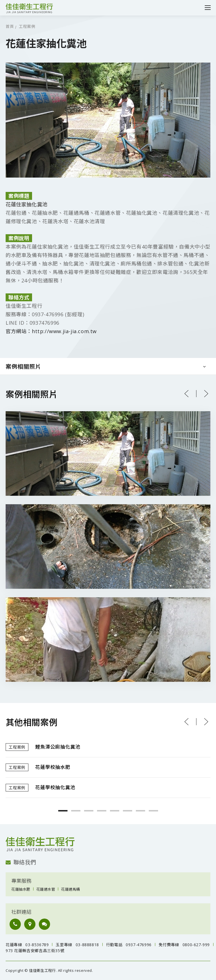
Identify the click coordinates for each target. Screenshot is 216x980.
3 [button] (89, 811)
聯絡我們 (21, 862)
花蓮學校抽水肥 (53, 767)
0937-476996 (139, 945)
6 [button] (128, 811)
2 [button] (76, 811)
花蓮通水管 (46, 889)
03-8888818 (87, 945)
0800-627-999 (196, 945)
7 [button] (140, 811)
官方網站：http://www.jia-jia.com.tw (51, 331)
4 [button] (102, 811)
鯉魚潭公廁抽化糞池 (58, 747)
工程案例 (27, 27)
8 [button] (153, 811)
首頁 (10, 27)
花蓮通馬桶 (71, 889)
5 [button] (115, 811)
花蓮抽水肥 (21, 889)
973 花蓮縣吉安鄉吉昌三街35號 (35, 951)
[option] (108, 767)
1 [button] (63, 811)
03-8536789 (37, 945)
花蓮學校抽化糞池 (55, 788)
